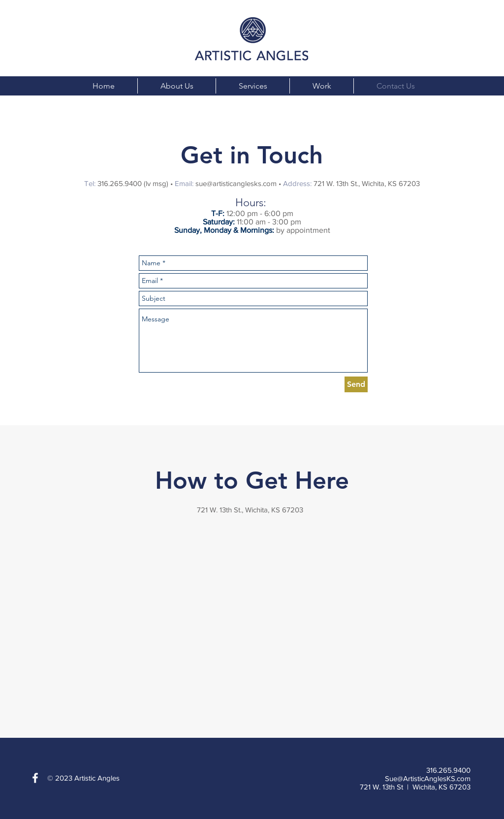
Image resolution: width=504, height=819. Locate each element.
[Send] (356, 384)
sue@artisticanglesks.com (236, 183)
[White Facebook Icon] (35, 778)
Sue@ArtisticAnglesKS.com (428, 778)
